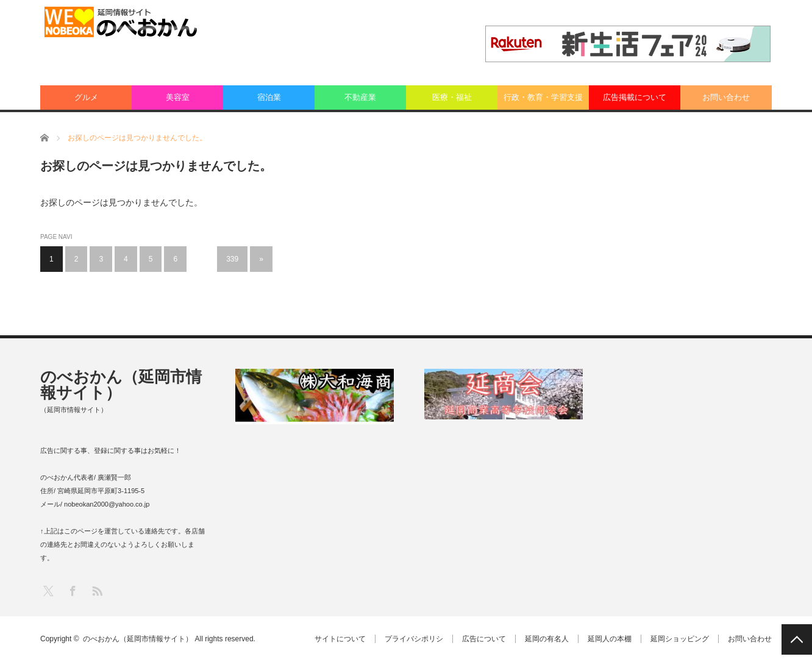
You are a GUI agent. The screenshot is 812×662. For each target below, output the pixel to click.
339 (232, 259)
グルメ (86, 97)
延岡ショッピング (680, 639)
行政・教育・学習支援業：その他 (543, 101)
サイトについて (340, 639)
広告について (484, 639)
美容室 (178, 97)
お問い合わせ (726, 97)
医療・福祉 (452, 97)
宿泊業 (269, 97)
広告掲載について (635, 97)
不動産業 (360, 97)
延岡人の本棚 (610, 639)
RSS (97, 590)
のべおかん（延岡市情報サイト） (121, 385)
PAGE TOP (797, 639)
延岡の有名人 (547, 639)
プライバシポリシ (414, 639)
